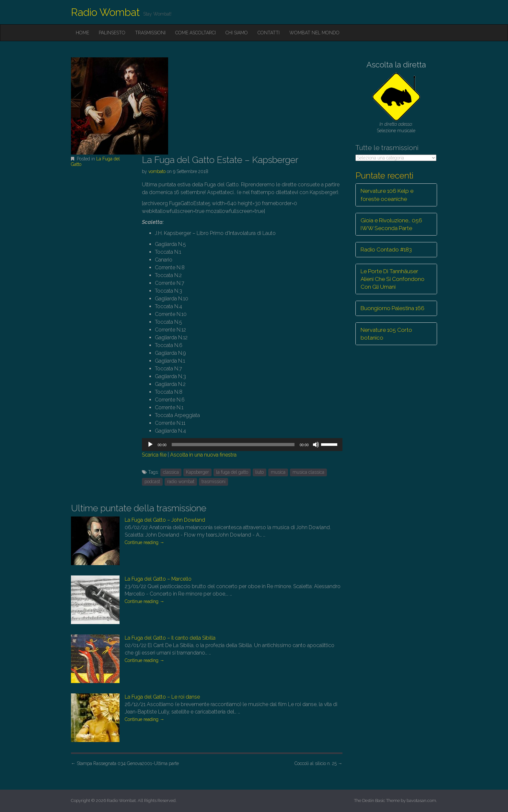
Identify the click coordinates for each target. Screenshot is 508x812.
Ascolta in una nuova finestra (203, 455)
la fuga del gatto (232, 472)
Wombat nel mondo (314, 33)
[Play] (150, 445)
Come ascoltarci (196, 33)
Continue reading (144, 542)
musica (278, 472)
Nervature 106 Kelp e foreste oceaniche (387, 195)
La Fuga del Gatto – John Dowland (165, 520)
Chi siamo (237, 33)
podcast (152, 481)
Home (82, 33)
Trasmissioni (150, 33)
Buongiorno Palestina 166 (393, 308)
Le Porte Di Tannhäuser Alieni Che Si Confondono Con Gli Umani (393, 279)
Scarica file (154, 455)
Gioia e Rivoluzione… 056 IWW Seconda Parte (391, 224)
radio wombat (181, 481)
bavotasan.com (421, 800)
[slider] (233, 445)
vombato (157, 171)
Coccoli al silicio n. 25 (318, 763)
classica (171, 472)
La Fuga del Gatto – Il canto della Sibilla (170, 638)
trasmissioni (214, 481)
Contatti (269, 33)
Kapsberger (197, 472)
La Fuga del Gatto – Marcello (158, 579)
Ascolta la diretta (396, 65)
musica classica (308, 472)
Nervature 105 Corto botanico (386, 334)
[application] (242, 445)
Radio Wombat (105, 12)
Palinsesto (112, 33)
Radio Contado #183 (386, 249)
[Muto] (316, 445)
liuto (260, 472)
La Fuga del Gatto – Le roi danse (162, 697)
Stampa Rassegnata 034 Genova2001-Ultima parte (125, 763)
